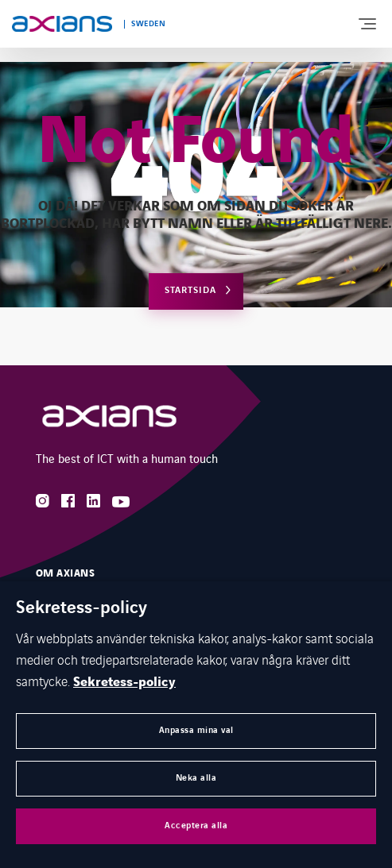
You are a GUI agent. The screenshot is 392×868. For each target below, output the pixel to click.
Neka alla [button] (196, 778)
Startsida (190, 290)
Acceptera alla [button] (196, 826)
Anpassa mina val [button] (196, 730)
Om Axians (65, 573)
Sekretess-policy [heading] (82, 608)
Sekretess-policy (124, 682)
